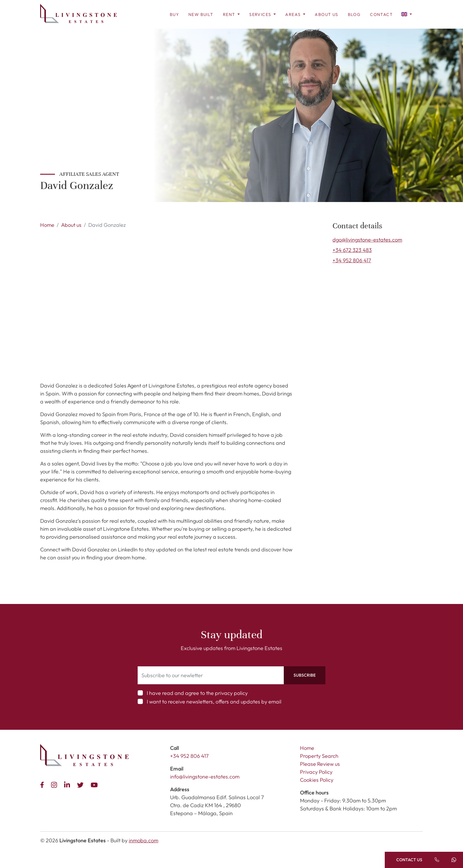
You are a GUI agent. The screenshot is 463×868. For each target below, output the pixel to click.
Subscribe (305, 675)
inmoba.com (144, 840)
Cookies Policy (317, 780)
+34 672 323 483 (352, 250)
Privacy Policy (316, 772)
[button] (407, 14)
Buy (174, 14)
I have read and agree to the (197, 693)
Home (47, 225)
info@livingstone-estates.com (205, 777)
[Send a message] (454, 860)
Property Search (319, 756)
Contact (381, 14)
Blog (354, 14)
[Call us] (437, 860)
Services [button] (261, 14)
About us (326, 14)
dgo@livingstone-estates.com (367, 240)
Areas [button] (294, 14)
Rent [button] (230, 14)
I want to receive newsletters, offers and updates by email (214, 702)
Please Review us (320, 764)
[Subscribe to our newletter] (211, 675)
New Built (201, 14)
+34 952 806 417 (352, 260)
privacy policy (231, 693)
